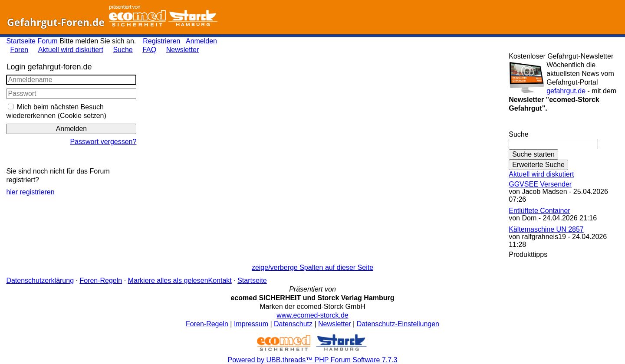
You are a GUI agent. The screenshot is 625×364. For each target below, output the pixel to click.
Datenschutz (293, 324)
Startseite (21, 41)
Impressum (251, 324)
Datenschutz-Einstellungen (398, 324)
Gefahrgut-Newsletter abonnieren (564, 126)
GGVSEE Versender (540, 184)
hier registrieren (30, 192)
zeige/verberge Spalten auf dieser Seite (312, 267)
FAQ (149, 50)
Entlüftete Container (539, 211)
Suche (123, 50)
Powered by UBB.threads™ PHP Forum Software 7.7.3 (313, 360)
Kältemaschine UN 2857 (546, 229)
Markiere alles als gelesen (168, 280)
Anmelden (201, 41)
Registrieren (161, 41)
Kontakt (220, 280)
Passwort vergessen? (103, 142)
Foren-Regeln (101, 280)
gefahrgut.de (566, 91)
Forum (47, 41)
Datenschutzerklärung (40, 280)
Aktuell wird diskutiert (71, 50)
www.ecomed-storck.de (312, 315)
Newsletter (183, 50)
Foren (19, 50)
